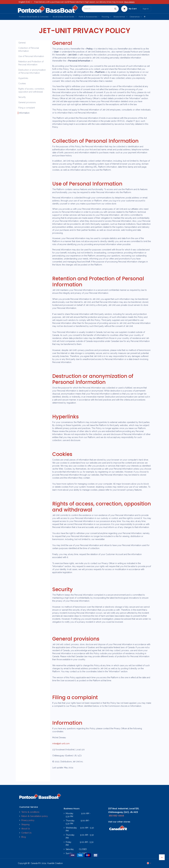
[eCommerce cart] (129, 9)
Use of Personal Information (31, 56)
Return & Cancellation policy (35, 816)
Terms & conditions (30, 812)
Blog (24, 837)
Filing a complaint (27, 108)
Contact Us (26, 833)
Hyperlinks (23, 78)
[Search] (115, 9)
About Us (26, 829)
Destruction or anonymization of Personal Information (32, 71)
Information (24, 113)
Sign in (146, 9)
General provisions (27, 102)
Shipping (25, 824)
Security (22, 97)
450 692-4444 (116, 816)
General (22, 43)
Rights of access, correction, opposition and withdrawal (31, 90)
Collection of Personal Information (29, 49)
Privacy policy (28, 820)
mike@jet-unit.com (61, 744)
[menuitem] (35, 17)
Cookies (22, 84)
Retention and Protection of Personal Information (31, 63)
